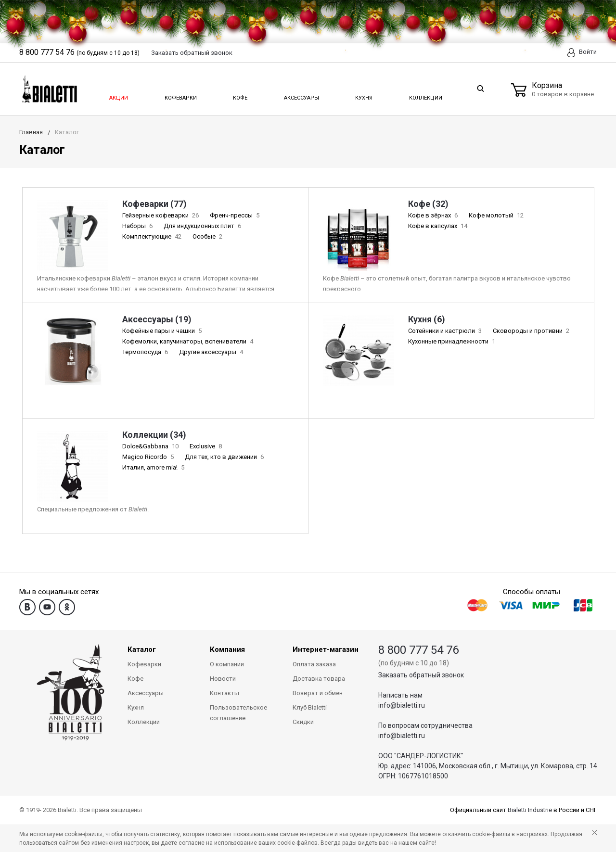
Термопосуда (146, 352)
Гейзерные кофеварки (161, 215)
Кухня (363, 95)
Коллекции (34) (154, 435)
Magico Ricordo (149, 457)
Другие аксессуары (212, 352)
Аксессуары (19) (157, 319)
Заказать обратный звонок (421, 675)
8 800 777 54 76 (418, 650)
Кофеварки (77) (154, 204)
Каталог (142, 649)
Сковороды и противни (532, 331)
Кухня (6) (427, 319)
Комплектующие (153, 236)
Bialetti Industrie (530, 810)
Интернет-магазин (326, 649)
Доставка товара (319, 679)
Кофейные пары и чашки (163, 331)
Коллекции (424, 95)
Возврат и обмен (318, 693)
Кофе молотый (497, 215)
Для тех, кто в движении (225, 457)
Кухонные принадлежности (453, 341)
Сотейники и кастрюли (446, 331)
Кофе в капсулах (439, 226)
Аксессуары (301, 95)
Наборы (138, 226)
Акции (118, 95)
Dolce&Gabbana (151, 446)
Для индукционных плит (203, 226)
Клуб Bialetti (310, 707)
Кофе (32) (428, 204)
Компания (227, 649)
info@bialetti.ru (402, 705)
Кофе (239, 95)
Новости (223, 679)
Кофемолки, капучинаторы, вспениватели (189, 341)
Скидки (303, 722)
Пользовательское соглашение (238, 713)
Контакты (225, 693)
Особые (208, 236)
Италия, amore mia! (154, 467)
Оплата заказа (314, 664)
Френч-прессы (236, 215)
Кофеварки (180, 95)
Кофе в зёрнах (434, 215)
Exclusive (207, 446)
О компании (227, 664)
